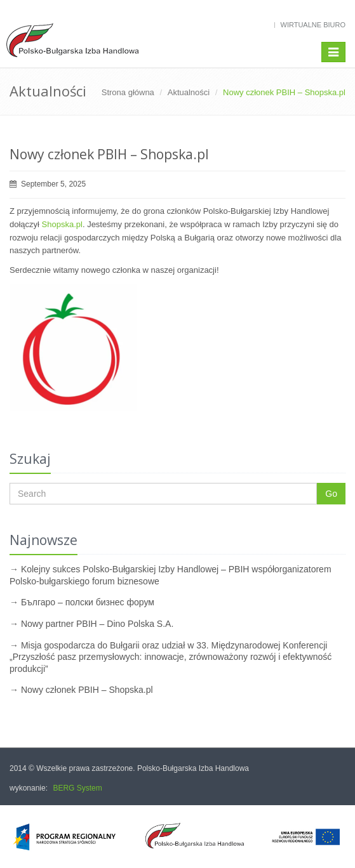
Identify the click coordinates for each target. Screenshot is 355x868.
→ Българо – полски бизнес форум (82, 602)
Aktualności (189, 92)
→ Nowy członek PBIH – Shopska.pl (81, 690)
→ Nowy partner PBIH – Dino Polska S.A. (91, 624)
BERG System (77, 788)
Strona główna (128, 92)
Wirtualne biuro (313, 25)
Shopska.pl (62, 224)
